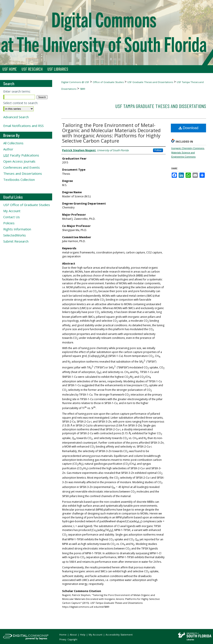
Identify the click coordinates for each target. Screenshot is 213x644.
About (74, 635)
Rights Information (17, 229)
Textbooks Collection (19, 180)
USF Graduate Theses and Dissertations (150, 82)
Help (83, 635)
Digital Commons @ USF (75, 82)
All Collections (13, 143)
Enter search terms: (17, 91)
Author (8, 149)
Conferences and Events (22, 167)
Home (63, 635)
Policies (9, 223)
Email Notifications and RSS (23, 126)
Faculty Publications (21, 155)
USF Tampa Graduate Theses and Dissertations (161, 106)
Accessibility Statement (119, 635)
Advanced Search (16, 117)
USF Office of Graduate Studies (27, 205)
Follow (158, 150)
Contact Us (12, 217)
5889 (83, 89)
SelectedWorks (15, 235)
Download (189, 128)
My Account (12, 211)
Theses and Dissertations (23, 173)
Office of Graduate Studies (108, 82)
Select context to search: (21, 103)
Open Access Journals (19, 161)
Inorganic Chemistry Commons (188, 148)
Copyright (72, 639)
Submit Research (16, 241)
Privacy (63, 639)
